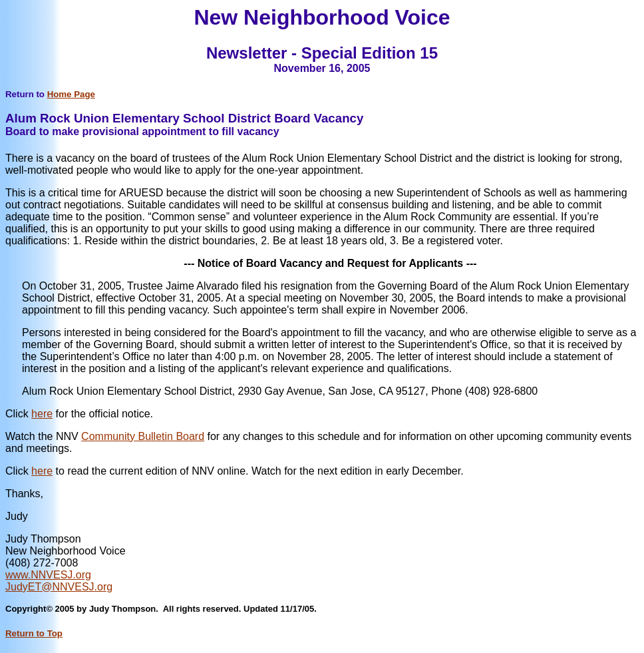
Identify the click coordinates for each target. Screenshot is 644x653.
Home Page (71, 94)
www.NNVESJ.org (48, 575)
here (42, 414)
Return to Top (34, 633)
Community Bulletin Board (143, 436)
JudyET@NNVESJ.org (59, 587)
